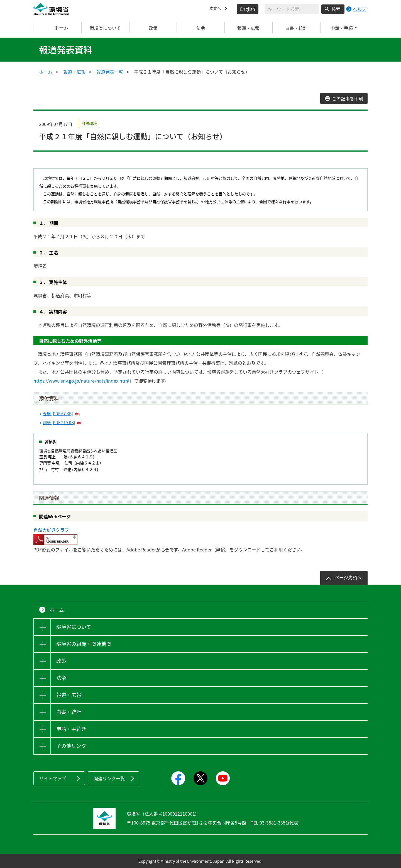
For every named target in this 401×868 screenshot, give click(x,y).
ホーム (58, 28)
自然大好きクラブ (51, 530)
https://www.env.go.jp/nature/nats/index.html (81, 381)
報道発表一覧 (110, 72)
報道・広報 (74, 72)
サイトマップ (53, 778)
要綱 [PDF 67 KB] (58, 414)
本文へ (216, 9)
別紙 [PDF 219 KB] (59, 422)
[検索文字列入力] (292, 9)
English (248, 9)
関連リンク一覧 (109, 778)
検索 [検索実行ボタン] (336, 9)
